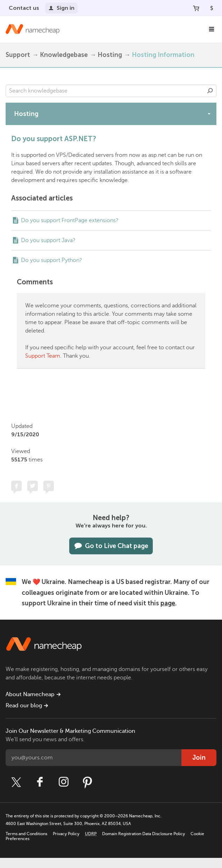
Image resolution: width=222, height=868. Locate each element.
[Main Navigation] (212, 29)
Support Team (43, 356)
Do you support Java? (48, 240)
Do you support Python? (52, 260)
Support (18, 55)
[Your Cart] (196, 8)
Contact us (24, 8)
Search (210, 91)
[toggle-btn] (209, 114)
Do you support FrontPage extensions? (70, 220)
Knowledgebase (64, 55)
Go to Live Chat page (111, 546)
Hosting (110, 55)
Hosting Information (163, 55)
